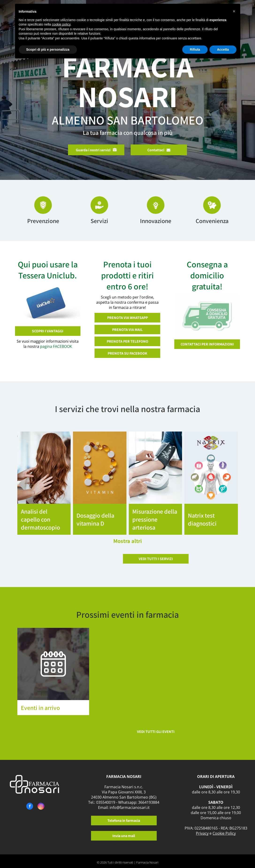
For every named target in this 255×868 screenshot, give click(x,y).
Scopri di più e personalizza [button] (48, 49)
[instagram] (41, 807)
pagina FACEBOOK (56, 346)
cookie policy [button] (61, 24)
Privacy (202, 833)
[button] (234, 11)
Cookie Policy (224, 833)
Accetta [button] (223, 49)
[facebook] (30, 807)
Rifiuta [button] (195, 49)
